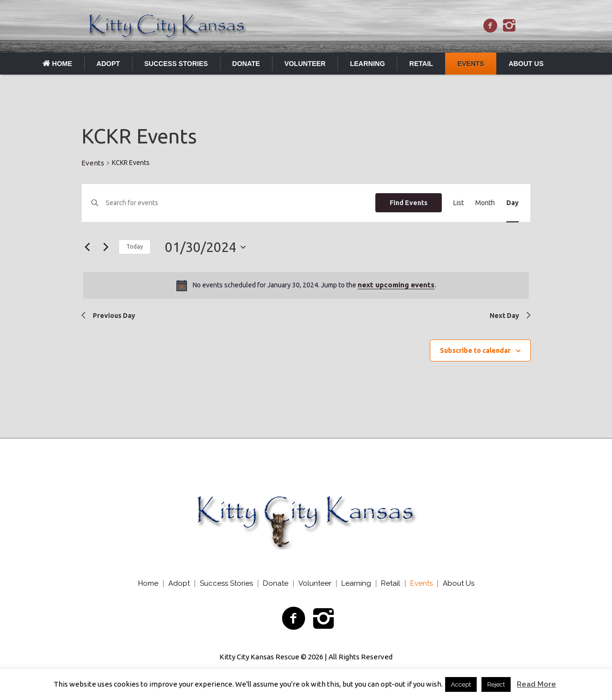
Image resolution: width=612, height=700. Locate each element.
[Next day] (106, 247)
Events (93, 163)
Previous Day (108, 316)
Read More (536, 684)
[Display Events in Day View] (513, 203)
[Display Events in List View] (459, 203)
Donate (276, 584)
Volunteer (315, 584)
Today (135, 246)
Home (148, 584)
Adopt (179, 584)
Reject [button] (496, 684)
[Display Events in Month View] (485, 203)
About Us (459, 584)
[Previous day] (87, 247)
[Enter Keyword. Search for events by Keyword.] (240, 203)
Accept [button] (461, 684)
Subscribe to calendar (475, 350)
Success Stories (226, 584)
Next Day (510, 316)
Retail (391, 584)
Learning (356, 584)
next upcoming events (396, 285)
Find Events (409, 203)
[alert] (306, 285)
